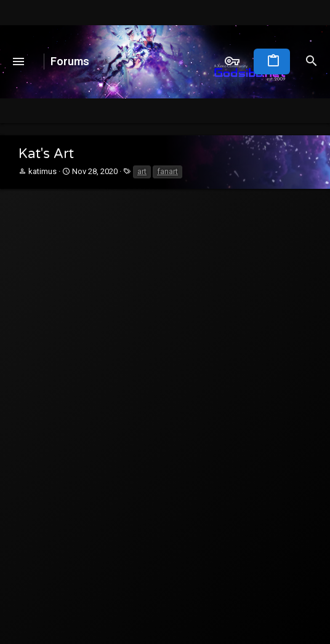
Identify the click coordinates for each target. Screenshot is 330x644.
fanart (167, 171)
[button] (19, 62)
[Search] (312, 62)
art (142, 171)
